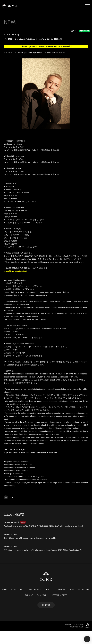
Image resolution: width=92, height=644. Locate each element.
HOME (5, 602)
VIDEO (23, 602)
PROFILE (62, 602)
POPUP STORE (84, 602)
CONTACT (46, 618)
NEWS (14, 602)
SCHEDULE (50, 602)
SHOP (72, 602)
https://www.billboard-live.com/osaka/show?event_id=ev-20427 (30, 465)
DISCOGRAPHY (35, 602)
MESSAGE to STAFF (59, 608)
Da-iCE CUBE (42, 608)
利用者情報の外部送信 (77, 640)
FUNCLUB (29, 608)
